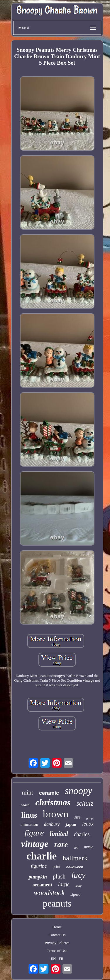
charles (82, 834)
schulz (85, 803)
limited (59, 834)
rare (61, 845)
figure (34, 833)
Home (57, 927)
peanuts (57, 903)
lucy (78, 875)
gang (89, 818)
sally (78, 886)
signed (75, 894)
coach (25, 805)
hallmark (75, 858)
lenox (88, 824)
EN (53, 958)
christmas (53, 802)
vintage (35, 844)
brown (56, 814)
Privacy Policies (57, 943)
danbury (52, 824)
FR (61, 958)
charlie (42, 856)
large (64, 884)
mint (27, 792)
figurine (39, 866)
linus (29, 815)
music (89, 847)
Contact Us (57, 935)
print (56, 867)
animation (29, 824)
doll (76, 848)
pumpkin (38, 877)
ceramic (49, 793)
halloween (75, 867)
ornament (42, 885)
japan (71, 824)
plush (59, 876)
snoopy (79, 791)
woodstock (49, 893)
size (77, 817)
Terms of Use (57, 951)
